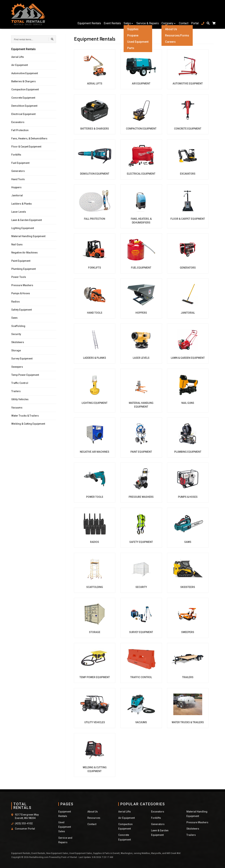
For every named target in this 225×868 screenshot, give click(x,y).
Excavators (18, 122)
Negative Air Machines (24, 253)
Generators (18, 171)
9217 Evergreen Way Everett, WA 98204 (27, 816)
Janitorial (17, 195)
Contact (182, 14)
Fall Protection (20, 130)
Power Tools (19, 277)
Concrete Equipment (23, 98)
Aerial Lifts (18, 57)
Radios (16, 302)
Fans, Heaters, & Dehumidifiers (29, 138)
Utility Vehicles (20, 399)
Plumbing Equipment (24, 269)
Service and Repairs (65, 840)
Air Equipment (20, 65)
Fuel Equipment (20, 163)
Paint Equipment (21, 261)
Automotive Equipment (25, 73)
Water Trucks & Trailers (25, 416)
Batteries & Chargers (24, 81)
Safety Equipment (22, 310)
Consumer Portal (25, 829)
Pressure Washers (22, 285)
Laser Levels (19, 212)
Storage (16, 350)
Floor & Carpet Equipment (26, 147)
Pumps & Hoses (21, 293)
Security (16, 334)
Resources (94, 818)
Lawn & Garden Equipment (27, 220)
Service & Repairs (146, 14)
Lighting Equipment (23, 228)
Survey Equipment (22, 359)
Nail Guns (17, 244)
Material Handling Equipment (28, 236)
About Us (93, 812)
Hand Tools (18, 179)
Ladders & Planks (22, 204)
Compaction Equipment (25, 89)
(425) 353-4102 (24, 823)
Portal (193, 14)
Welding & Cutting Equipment (28, 424)
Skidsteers (18, 342)
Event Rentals (111, 14)
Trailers (16, 391)
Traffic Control (20, 383)
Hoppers (16, 187)
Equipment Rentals (88, 14)
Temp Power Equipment (25, 375)
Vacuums (17, 408)
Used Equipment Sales (65, 827)
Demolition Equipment (24, 106)
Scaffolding (18, 326)
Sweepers (17, 367)
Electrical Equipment (23, 114)
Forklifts (16, 155)
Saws (14, 318)
